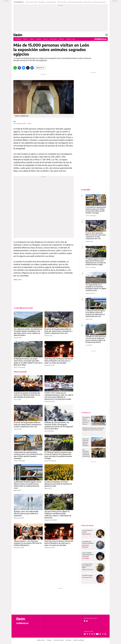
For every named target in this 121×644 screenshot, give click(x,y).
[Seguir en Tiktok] (100, 634)
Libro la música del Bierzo (51, 2)
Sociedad (39, 39)
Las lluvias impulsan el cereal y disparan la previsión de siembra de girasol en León (58, 484)
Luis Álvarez (89, 345)
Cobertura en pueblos (62, 2)
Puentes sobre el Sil (87, 2)
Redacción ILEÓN (49, 365)
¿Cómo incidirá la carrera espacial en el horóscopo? (88, 554)
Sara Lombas (18, 399)
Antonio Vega (18, 338)
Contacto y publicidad (79, 640)
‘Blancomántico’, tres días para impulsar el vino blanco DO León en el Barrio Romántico (28, 543)
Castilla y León (70, 39)
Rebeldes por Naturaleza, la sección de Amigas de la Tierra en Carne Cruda (93, 429)
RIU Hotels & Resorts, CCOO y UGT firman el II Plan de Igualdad (86, 421)
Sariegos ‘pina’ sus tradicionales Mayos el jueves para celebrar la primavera (26, 514)
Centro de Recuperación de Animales (75, 2)
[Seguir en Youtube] (97, 634)
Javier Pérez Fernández (85, 546)
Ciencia (45, 39)
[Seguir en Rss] (105, 634)
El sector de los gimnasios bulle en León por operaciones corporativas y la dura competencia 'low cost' (59, 331)
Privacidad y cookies (58, 640)
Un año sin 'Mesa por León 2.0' (31, 2)
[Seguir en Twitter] (87, 634)
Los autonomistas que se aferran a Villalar (87, 566)
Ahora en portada (20, 372)
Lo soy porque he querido (87, 531)
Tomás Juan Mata (87, 577)
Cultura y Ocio (17, 280)
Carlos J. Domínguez (20, 367)
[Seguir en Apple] (87, 621)
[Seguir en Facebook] (90, 634)
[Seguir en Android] (85, 621)
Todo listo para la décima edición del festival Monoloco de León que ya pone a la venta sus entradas (59, 361)
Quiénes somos (41, 640)
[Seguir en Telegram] (92, 634)
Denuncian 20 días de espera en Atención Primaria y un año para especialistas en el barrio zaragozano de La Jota (86, 442)
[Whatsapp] (15, 68)
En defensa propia (87, 575)
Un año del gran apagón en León (99, 2)
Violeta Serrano (86, 534)
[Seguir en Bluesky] (85, 634)
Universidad (53, 39)
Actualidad (18, 39)
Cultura (32, 39)
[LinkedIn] (32, 68)
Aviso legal (68, 640)
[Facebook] (19, 68)
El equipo (49, 640)
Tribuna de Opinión (87, 525)
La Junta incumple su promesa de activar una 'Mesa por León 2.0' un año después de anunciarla (27, 395)
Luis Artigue (86, 558)
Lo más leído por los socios (23, 308)
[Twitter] (28, 68)
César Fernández (49, 431)
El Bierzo (61, 39)
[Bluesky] (24, 68)
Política (25, 39)
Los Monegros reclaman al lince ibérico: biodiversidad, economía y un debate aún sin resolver (87, 453)
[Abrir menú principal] (107, 35)
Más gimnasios (42, 2)
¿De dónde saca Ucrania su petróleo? (88, 542)
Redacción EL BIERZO (51, 520)
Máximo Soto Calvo (88, 569)
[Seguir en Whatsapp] (103, 634)
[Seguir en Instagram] (94, 634)
